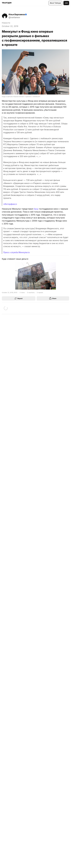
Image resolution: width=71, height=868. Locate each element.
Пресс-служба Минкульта (16, 252)
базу (36, 209)
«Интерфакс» (10, 204)
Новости (6, 23)
